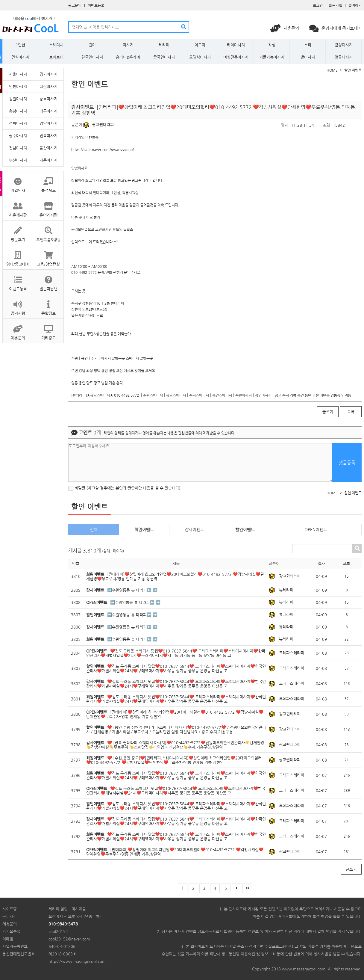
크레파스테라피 (292, 653)
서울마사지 (18, 74)
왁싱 (272, 45)
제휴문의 (285, 28)
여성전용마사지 (236, 57)
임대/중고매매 (18, 256)
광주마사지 (18, 136)
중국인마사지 (164, 57)
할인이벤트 (245, 529)
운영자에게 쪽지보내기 (335, 28)
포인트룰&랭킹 (48, 231)
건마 (92, 45)
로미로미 (56, 57)
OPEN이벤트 (316, 529)
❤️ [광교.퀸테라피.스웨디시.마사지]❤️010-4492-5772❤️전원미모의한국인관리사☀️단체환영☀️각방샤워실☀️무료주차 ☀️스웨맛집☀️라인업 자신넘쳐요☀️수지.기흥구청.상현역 (175, 745)
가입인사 (18, 182)
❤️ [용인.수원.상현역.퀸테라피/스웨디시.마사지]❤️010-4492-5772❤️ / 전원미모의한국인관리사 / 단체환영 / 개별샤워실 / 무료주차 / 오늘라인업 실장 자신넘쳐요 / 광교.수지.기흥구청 (176, 730)
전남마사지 (18, 148)
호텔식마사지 (200, 57)
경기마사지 (48, 74)
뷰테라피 (286, 590)
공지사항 (18, 305)
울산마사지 (48, 148)
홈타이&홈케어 (128, 57)
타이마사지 (236, 45)
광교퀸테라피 (103, 124)
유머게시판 (48, 207)
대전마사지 (48, 86)
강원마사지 (18, 99)
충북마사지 (48, 99)
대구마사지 (48, 111)
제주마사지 (48, 160)
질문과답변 (48, 280)
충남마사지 (18, 111)
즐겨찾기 (355, 5)
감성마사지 (344, 45)
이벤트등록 (96, 5)
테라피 (164, 45)
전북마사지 (48, 136)
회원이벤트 (144, 529)
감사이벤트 (194, 529)
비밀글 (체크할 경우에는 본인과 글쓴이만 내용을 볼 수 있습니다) (124, 488)
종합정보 (48, 305)
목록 (351, 412)
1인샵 (20, 45)
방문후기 (18, 231)
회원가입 (336, 5)
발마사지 (308, 57)
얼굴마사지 (344, 57)
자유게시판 (18, 207)
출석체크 (48, 182)
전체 (94, 529)
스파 (308, 45)
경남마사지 (48, 123)
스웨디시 (56, 45)
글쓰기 (328, 412)
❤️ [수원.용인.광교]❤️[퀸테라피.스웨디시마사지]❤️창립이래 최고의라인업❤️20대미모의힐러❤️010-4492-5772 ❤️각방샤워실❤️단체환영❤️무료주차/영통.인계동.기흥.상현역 (174, 760)
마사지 (128, 45)
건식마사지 (20, 57)
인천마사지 (18, 86)
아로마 (200, 45)
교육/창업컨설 (48, 256)
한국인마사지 (92, 57)
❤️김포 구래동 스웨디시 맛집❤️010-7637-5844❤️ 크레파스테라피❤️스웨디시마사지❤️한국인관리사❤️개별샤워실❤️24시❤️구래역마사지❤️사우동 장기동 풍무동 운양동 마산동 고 (176, 653)
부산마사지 (18, 160)
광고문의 (75, 5)
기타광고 (48, 329)
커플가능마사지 (272, 57)
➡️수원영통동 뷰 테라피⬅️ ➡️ (132, 590)
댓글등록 (347, 462)
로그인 (318, 5)
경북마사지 (18, 123)
